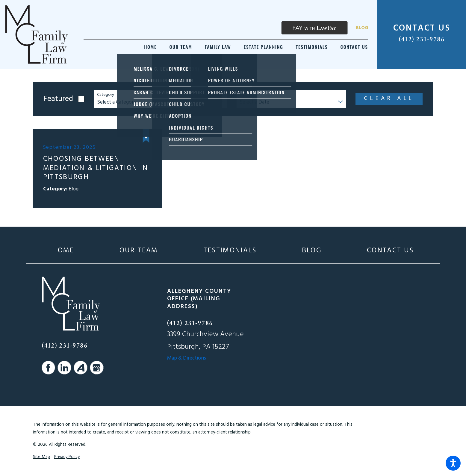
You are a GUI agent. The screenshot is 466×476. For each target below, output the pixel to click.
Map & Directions (187, 358)
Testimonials (230, 251)
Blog (362, 28)
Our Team (139, 251)
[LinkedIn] (64, 368)
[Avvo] (81, 368)
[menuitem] (150, 47)
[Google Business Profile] (97, 368)
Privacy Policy (67, 457)
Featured (58, 99)
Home (63, 251)
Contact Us (390, 251)
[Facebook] (49, 368)
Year (244, 95)
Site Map (41, 457)
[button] (453, 463)
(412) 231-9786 (422, 39)
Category (106, 95)
